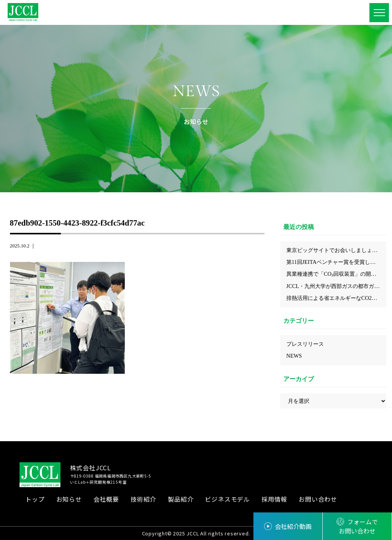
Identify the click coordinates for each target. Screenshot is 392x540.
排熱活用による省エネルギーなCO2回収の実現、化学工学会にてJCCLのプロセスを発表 (336, 298)
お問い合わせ (318, 499)
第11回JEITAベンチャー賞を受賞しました (336, 262)
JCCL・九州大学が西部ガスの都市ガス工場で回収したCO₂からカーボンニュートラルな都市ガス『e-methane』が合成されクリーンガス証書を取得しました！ (336, 286)
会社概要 (106, 499)
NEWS (294, 356)
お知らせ (69, 499)
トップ (35, 499)
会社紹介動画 (293, 526)
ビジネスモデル (227, 499)
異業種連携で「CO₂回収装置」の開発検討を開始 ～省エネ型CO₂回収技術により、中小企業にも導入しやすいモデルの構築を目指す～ (336, 274)
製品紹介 (180, 499)
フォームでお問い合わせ (358, 526)
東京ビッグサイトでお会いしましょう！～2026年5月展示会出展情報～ (336, 250)
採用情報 (274, 499)
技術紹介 (143, 499)
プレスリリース (305, 344)
